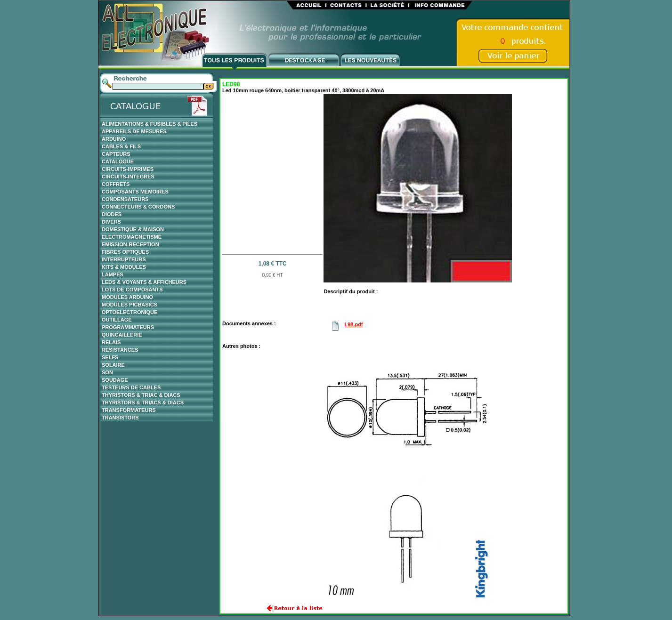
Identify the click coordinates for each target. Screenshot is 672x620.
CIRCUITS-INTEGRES (128, 177)
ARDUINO (114, 139)
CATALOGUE (118, 161)
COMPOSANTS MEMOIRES (135, 192)
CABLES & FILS (121, 146)
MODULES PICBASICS (130, 305)
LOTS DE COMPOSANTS (132, 290)
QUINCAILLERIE (122, 335)
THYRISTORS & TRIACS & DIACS (143, 403)
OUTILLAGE (117, 320)
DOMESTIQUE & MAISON (133, 229)
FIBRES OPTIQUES (125, 252)
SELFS (110, 357)
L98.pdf (353, 324)
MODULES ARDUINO (127, 297)
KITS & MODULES (124, 267)
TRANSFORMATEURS (129, 410)
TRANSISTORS (120, 418)
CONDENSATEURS (125, 199)
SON (107, 372)
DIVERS (111, 222)
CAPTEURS (116, 154)
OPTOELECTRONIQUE (130, 312)
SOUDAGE (115, 380)
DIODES (112, 214)
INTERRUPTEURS (124, 259)
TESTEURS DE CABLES (131, 387)
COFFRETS (116, 184)
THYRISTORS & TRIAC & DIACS (141, 395)
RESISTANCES (120, 350)
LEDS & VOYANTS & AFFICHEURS (144, 282)
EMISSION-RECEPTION (130, 244)
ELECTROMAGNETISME (132, 237)
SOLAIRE (113, 365)
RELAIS (111, 342)
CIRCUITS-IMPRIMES (128, 169)
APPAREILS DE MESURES (134, 131)
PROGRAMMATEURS (128, 327)
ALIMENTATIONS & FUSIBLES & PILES (150, 124)
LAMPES (113, 274)
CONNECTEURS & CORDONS (138, 207)
